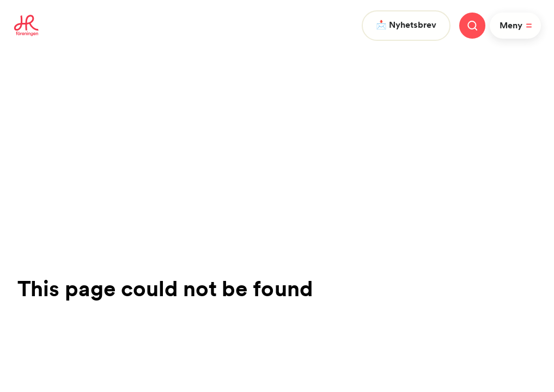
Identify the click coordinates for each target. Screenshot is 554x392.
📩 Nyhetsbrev (406, 25)
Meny (518, 26)
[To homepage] (26, 26)
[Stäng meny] (472, 26)
